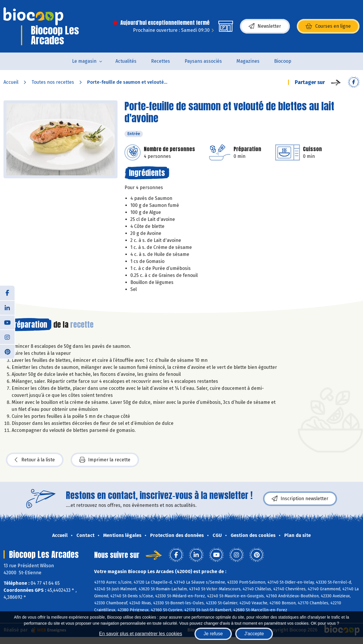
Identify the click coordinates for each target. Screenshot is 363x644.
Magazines (248, 61)
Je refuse (213, 634)
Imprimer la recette (105, 460)
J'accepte (254, 634)
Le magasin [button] (84, 61)
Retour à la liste (35, 460)
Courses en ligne (328, 26)
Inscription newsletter (300, 499)
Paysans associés (203, 61)
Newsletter (265, 26)
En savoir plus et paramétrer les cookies (141, 634)
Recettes (161, 61)
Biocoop (283, 61)
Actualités (126, 61)
